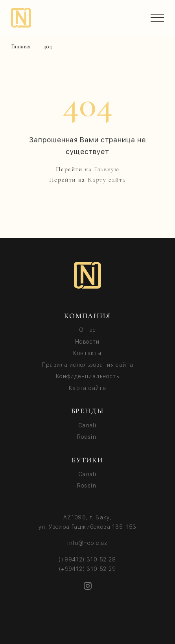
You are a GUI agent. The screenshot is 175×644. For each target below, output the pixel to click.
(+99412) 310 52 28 (87, 559)
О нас (88, 330)
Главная (21, 47)
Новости (87, 342)
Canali (87, 425)
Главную (107, 169)
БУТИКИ (87, 460)
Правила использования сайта (88, 365)
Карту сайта (107, 180)
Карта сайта (87, 388)
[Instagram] (88, 586)
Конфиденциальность (87, 376)
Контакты (87, 353)
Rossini (88, 437)
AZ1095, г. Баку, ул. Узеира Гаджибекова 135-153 (88, 522)
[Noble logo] (87, 275)
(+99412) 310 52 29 (87, 569)
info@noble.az (87, 543)
